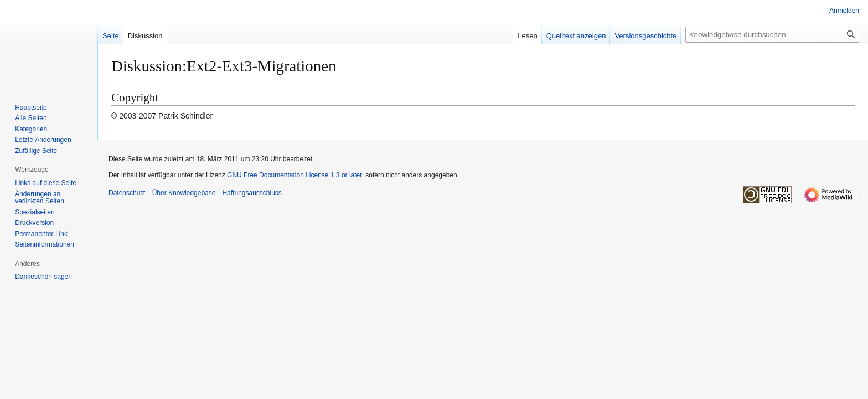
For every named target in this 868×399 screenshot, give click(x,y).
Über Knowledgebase (184, 193)
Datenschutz (127, 193)
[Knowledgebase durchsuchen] (772, 35)
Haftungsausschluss (252, 193)
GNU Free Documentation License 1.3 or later (294, 175)
